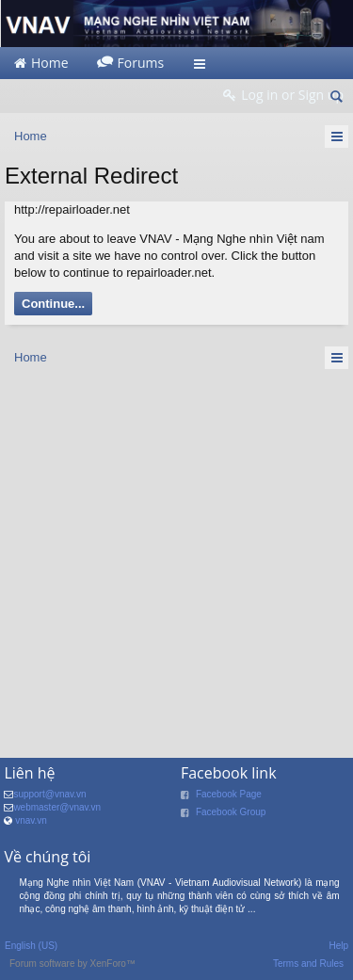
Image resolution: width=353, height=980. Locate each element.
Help (338, 946)
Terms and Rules (308, 964)
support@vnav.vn (49, 794)
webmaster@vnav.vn (57, 807)
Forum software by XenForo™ (72, 964)
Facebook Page (229, 794)
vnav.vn (31, 820)
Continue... (53, 304)
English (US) (31, 946)
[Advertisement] (176, 558)
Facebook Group (231, 812)
